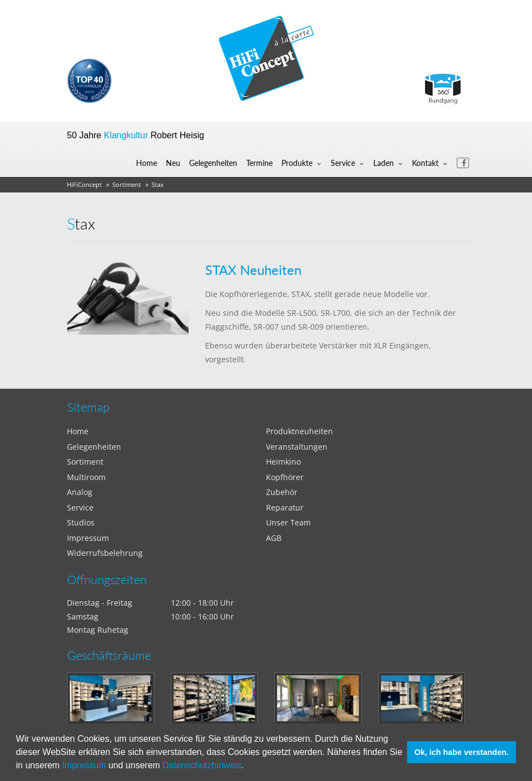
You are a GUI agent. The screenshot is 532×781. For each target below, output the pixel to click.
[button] (248, 767)
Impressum (84, 765)
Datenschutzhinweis (202, 765)
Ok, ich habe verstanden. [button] (461, 752)
